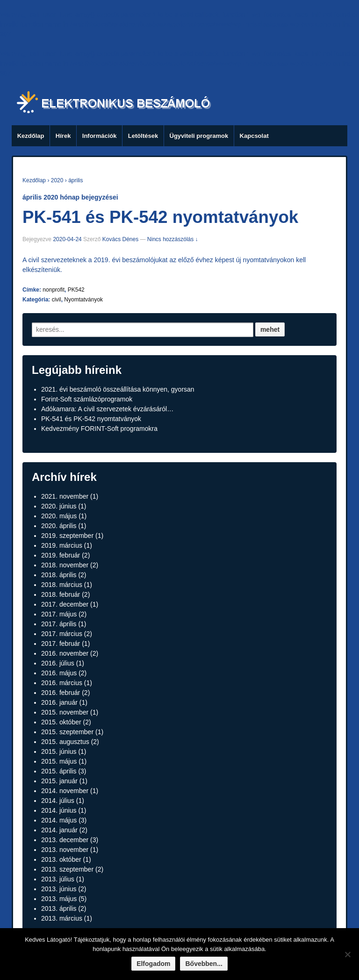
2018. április (59, 575)
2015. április (59, 771)
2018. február (61, 594)
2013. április (59, 908)
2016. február (61, 693)
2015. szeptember (67, 732)
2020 (57, 180)
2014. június (59, 810)
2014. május (59, 820)
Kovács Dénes (120, 239)
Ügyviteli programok (199, 136)
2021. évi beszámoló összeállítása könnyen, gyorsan (118, 389)
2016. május (59, 673)
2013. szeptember (67, 869)
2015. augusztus (65, 742)
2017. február (61, 644)
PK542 (76, 290)
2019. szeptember (67, 536)
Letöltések (143, 136)
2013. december (65, 840)
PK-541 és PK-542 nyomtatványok (160, 217)
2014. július (58, 801)
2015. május (59, 761)
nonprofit (54, 290)
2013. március (62, 918)
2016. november (65, 653)
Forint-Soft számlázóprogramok (87, 399)
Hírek (63, 136)
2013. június (59, 889)
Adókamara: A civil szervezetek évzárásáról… (107, 409)
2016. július (58, 663)
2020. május (59, 516)
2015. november (65, 712)
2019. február (61, 555)
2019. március (62, 545)
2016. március (62, 683)
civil (57, 300)
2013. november (65, 850)
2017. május (59, 614)
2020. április (59, 526)
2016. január (59, 702)
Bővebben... (204, 964)
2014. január (59, 830)
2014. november (65, 791)
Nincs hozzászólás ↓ (173, 239)
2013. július (58, 879)
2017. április (59, 624)
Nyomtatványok (83, 300)
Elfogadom (153, 964)
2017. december (65, 604)
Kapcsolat (254, 136)
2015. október (61, 722)
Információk (100, 136)
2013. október (61, 859)
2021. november (65, 496)
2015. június (59, 751)
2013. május (59, 899)
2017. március (62, 634)
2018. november (65, 565)
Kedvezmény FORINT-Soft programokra (99, 429)
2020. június (59, 506)
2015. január (59, 781)
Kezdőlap (31, 136)
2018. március (62, 585)
